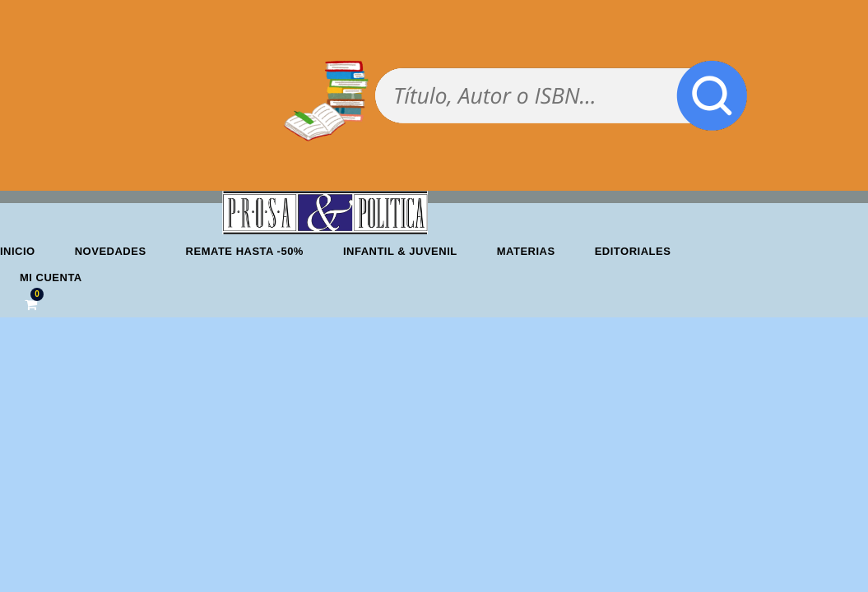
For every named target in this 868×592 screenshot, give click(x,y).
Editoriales (633, 251)
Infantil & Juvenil (400, 251)
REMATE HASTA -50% (245, 251)
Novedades (111, 251)
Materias (526, 251)
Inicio (18, 251)
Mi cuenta (51, 277)
